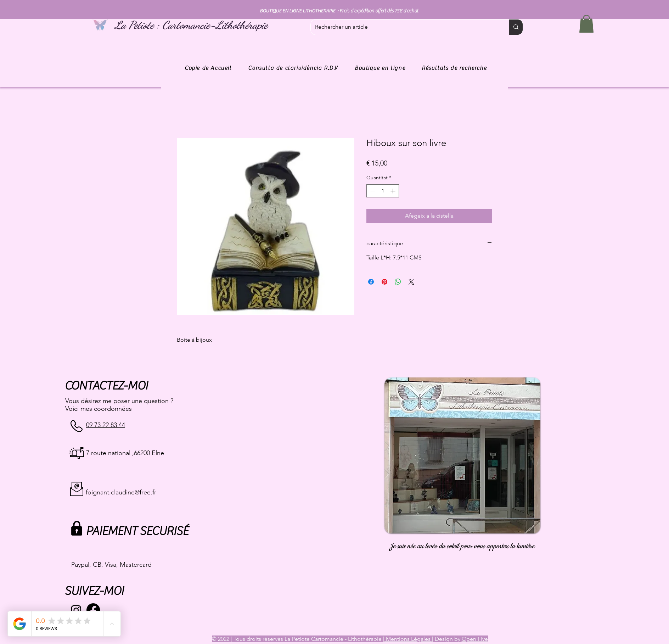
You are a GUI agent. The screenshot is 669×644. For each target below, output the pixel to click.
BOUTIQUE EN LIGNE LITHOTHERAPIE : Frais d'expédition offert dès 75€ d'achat (339, 11)
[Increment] (393, 191)
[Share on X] (411, 282)
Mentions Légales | (409, 639)
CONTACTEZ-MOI (106, 386)
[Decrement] (372, 191)
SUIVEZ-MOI (94, 591)
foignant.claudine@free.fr (121, 492)
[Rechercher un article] (404, 27)
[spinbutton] (383, 191)
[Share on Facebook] (371, 282)
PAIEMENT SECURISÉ (137, 531)
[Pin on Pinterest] (384, 282)
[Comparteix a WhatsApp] (398, 282)
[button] (586, 24)
